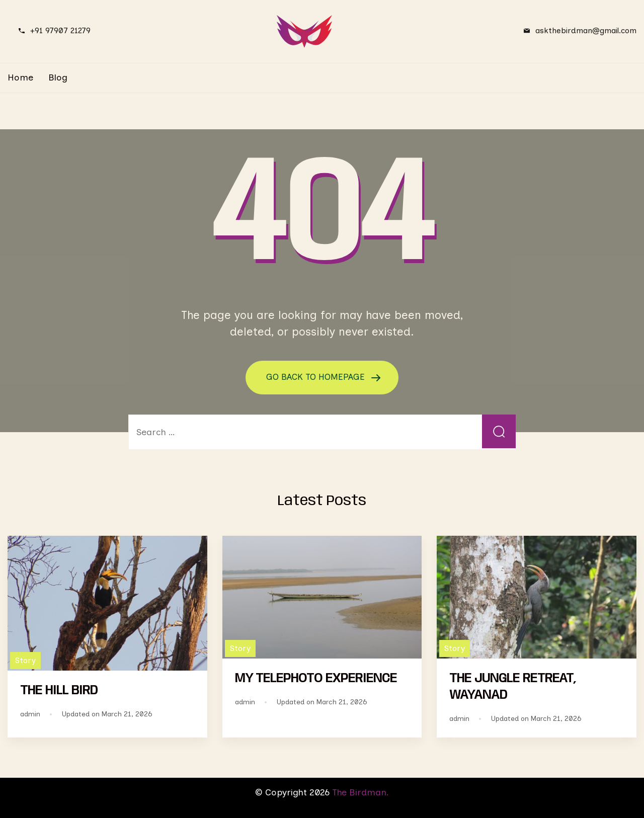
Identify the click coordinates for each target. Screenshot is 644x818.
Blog (58, 77)
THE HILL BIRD (59, 691)
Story (25, 660)
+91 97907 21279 (60, 30)
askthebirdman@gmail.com (586, 30)
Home (20, 77)
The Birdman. (360, 792)
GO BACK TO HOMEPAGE (317, 377)
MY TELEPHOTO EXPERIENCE (316, 678)
